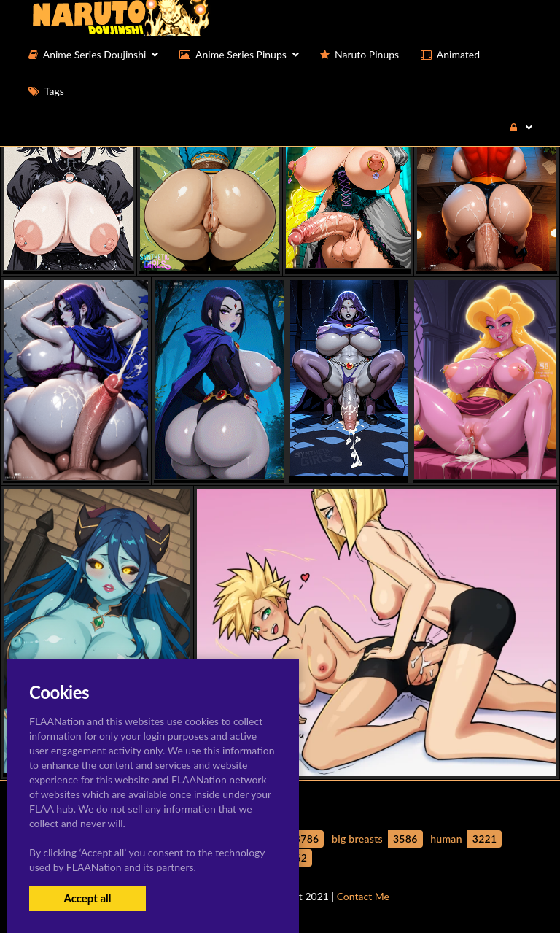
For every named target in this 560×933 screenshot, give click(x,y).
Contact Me (363, 896)
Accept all (87, 898)
